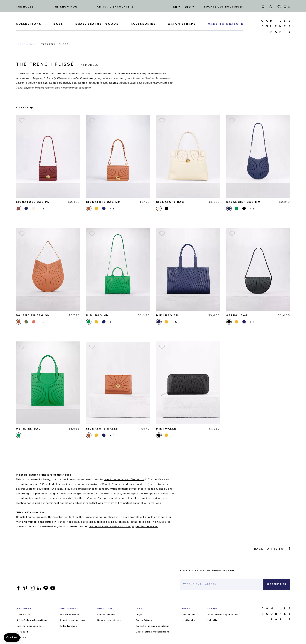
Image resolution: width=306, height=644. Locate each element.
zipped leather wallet (145, 527)
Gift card (22, 632)
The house (25, 7)
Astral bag (237, 315)
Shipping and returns (72, 620)
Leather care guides (29, 626)
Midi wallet (167, 429)
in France (130, 479)
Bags (58, 24)
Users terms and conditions (153, 632)
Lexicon (22, 638)
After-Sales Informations (32, 620)
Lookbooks (188, 620)
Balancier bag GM (33, 315)
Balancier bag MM (243, 202)
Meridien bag (28, 429)
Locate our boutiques (224, 7)
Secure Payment (69, 615)
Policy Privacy (144, 620)
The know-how (65, 7)
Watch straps (182, 24)
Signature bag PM (33, 202)
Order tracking (68, 626)
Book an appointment (111, 620)
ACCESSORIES (143, 24)
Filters (22, 108)
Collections (29, 24)
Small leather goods (97, 24)
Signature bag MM (103, 202)
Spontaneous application (223, 615)
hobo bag (73, 522)
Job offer (213, 620)
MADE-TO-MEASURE (226, 24)
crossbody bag (106, 522)
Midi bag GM (167, 315)
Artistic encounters (115, 7)
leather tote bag (140, 522)
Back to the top (272, 549)
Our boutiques (106, 615)
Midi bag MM (97, 315)
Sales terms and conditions (152, 626)
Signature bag (170, 202)
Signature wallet (103, 429)
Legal (139, 615)
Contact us (24, 615)
